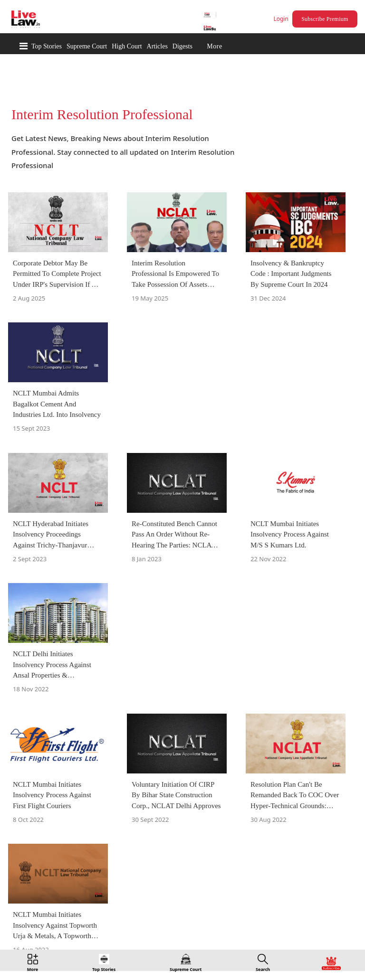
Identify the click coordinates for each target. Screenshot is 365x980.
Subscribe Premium (325, 19)
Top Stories (47, 46)
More (214, 46)
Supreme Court (87, 46)
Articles (157, 46)
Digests (182, 46)
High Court (127, 46)
